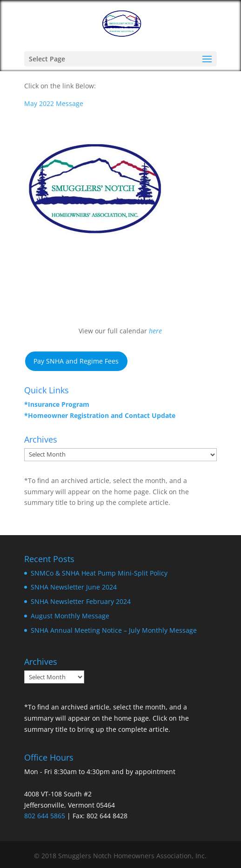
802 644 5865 (45, 816)
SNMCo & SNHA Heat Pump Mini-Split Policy (99, 573)
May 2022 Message (54, 103)
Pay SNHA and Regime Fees (76, 361)
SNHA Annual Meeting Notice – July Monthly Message (114, 630)
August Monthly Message (70, 616)
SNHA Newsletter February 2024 (81, 601)
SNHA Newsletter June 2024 (74, 587)
